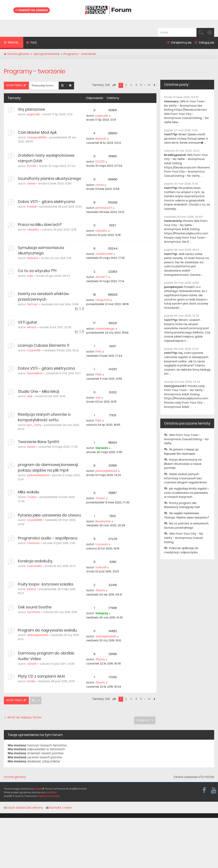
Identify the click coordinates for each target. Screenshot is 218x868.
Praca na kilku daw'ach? (40, 225)
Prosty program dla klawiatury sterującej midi (182, 505)
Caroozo (102, 448)
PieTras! (33, 304)
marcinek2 (34, 566)
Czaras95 (34, 350)
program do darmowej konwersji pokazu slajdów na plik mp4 (48, 468)
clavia (31, 183)
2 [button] (126, 85)
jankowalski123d (38, 475)
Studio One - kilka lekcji (38, 392)
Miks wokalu (29, 492)
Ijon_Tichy (34, 425)
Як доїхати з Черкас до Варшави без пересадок (181, 452)
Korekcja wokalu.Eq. (35, 561)
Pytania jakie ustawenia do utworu (49, 515)
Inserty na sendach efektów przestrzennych (43, 297)
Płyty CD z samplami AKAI (41, 676)
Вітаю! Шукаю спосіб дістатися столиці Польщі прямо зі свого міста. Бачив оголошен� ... (186, 138)
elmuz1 (32, 327)
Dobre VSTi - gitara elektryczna (46, 202)
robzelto (33, 230)
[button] (114, 85)
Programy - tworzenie (35, 71)
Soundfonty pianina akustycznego (50, 179)
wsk (30, 396)
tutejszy (102, 613)
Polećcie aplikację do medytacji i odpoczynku (181, 550)
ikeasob (101, 139)
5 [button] (141, 85)
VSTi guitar (28, 322)
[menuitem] (31, 43)
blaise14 (33, 258)
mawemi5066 (37, 137)
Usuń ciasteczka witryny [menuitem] (23, 808)
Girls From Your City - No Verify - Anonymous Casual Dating (184, 538)
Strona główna (15, 777)
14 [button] (149, 85)
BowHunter (103, 521)
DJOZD (32, 166)
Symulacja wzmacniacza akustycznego (41, 251)
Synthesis (34, 612)
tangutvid (102, 300)
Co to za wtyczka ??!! (37, 271)
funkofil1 (101, 567)
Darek (31, 681)
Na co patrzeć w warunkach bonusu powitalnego (186, 526)
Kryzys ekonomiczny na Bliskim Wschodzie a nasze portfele (183, 464)
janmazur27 (104, 208)
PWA (99, 352)
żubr (30, 276)
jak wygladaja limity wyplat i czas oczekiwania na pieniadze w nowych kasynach (186, 493)
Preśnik (32, 207)
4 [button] (136, 85)
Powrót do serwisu (32, 10)
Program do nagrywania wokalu (47, 630)
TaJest (32, 497)
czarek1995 (35, 520)
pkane (31, 589)
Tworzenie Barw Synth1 (38, 442)
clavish (32, 664)
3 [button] (131, 85)
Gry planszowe (31, 109)
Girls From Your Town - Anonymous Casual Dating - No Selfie (186, 439)
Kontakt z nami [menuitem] (59, 808)
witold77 (101, 277)
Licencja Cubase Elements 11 (43, 345)
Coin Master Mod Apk (37, 132)
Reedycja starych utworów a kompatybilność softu (44, 417)
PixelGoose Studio (49, 796)
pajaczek (33, 114)
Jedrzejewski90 (38, 635)
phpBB (38, 789)
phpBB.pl (51, 792)
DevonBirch (35, 373)
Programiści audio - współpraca (48, 538)
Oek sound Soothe (35, 607)
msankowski (104, 254)
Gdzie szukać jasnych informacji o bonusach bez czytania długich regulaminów (185, 478)
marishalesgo (105, 329)
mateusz (33, 543)
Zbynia (100, 590)
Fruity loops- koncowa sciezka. (46, 584)
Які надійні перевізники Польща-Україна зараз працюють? (187, 515)
